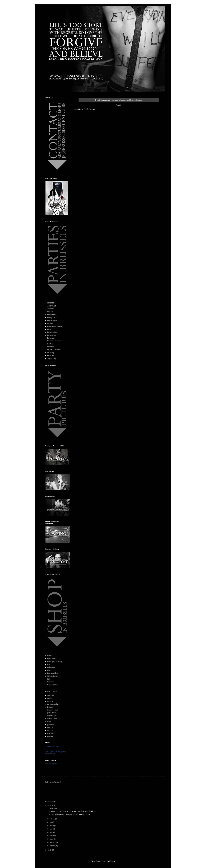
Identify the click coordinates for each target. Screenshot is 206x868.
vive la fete (51, 733)
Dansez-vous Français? (55, 326)
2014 (50, 806)
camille (50, 698)
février (52, 842)
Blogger (112, 861)
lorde (49, 722)
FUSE (49, 329)
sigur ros (50, 727)
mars (52, 839)
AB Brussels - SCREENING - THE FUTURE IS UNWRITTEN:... (72, 811)
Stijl (49, 679)
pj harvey (50, 725)
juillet (52, 826)
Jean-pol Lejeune (51, 764)
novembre (53, 808)
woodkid (50, 736)
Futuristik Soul (52, 332)
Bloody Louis (52, 317)
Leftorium (51, 338)
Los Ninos (51, 344)
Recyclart (50, 355)
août (51, 822)
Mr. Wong (51, 353)
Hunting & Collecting (55, 661)
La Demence (52, 335)
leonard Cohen (52, 719)
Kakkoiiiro (51, 667)
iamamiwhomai (53, 710)
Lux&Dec (51, 347)
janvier (52, 846)
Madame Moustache (54, 350)
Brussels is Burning (52, 746)
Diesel (49, 656)
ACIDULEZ (51, 306)
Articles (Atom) (89, 109)
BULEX (50, 312)
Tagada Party (52, 358)
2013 (50, 850)
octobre (53, 819)
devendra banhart (53, 704)
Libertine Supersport (54, 341)
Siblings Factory (53, 676)
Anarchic (50, 309)
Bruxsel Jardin (52, 321)
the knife (50, 730)
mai (51, 832)
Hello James (51, 658)
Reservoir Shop (53, 673)
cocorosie (50, 701)
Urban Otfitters (52, 685)
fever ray (50, 707)
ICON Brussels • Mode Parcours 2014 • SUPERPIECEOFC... (71, 815)
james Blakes (52, 713)
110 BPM (50, 303)
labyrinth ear (52, 716)
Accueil (119, 105)
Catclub (50, 323)
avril (52, 836)
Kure (49, 670)
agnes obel (51, 695)
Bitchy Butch (52, 315)
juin (51, 829)
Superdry (50, 682)
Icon (49, 664)
